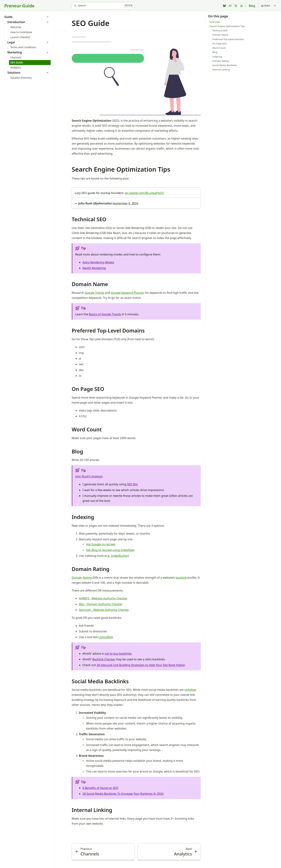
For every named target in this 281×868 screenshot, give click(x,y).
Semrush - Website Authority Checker (104, 610)
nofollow (190, 690)
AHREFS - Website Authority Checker (103, 598)
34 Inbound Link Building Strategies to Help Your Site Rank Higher (141, 665)
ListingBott (106, 637)
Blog (252, 6)
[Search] (103, 6)
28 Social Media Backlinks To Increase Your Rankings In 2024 (123, 794)
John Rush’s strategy (89, 476)
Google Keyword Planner (128, 293)
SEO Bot (132, 484)
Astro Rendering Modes (98, 262)
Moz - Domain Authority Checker (101, 604)
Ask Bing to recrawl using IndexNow (110, 550)
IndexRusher (119, 556)
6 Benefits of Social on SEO (100, 788)
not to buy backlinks (118, 654)
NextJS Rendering (94, 268)
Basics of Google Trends (105, 314)
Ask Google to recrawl (101, 544)
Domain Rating (82, 578)
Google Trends (95, 293)
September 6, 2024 (125, 203)
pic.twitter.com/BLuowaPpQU (145, 193)
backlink (181, 578)
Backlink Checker (104, 659)
